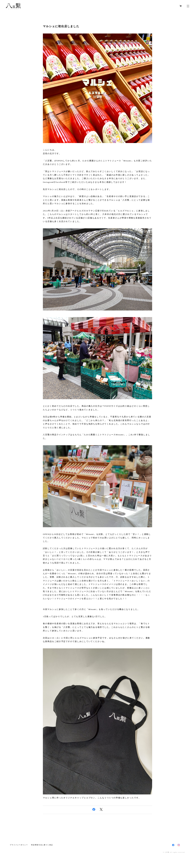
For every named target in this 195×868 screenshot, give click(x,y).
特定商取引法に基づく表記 (42, 845)
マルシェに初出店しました (61, 26)
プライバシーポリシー (19, 845)
